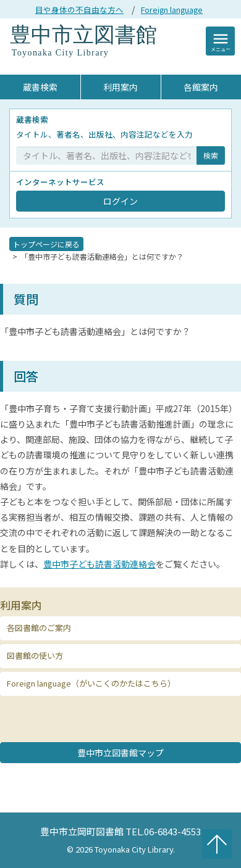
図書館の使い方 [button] (35, 655)
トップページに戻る (46, 244)
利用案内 (120, 87)
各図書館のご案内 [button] (39, 628)
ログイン (120, 201)
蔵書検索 (40, 87)
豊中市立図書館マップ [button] (120, 753)
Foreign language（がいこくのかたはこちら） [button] (91, 683)
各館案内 (201, 87)
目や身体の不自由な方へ (79, 10)
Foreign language (172, 10)
